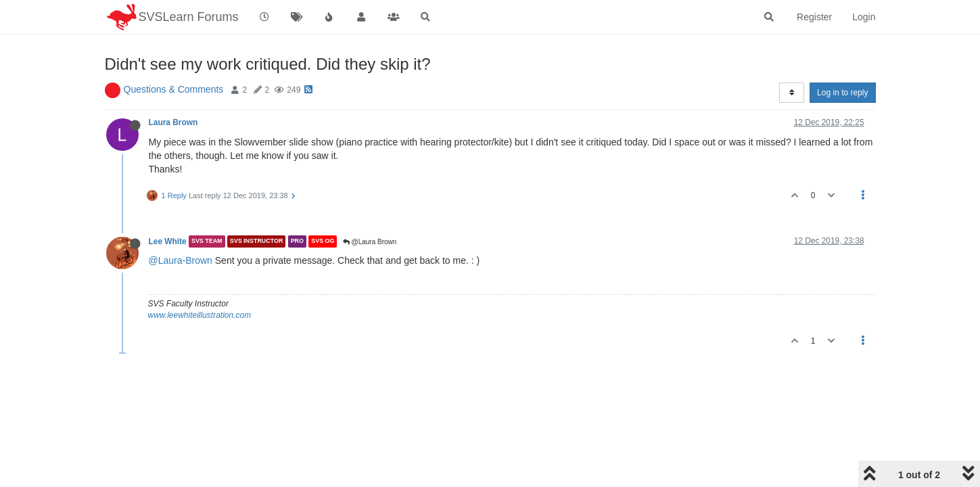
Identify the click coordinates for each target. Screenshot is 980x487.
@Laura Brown (370, 242)
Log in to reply (842, 93)
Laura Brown (173, 122)
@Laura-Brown (181, 260)
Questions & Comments (174, 89)
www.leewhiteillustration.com (200, 315)
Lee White (168, 241)
